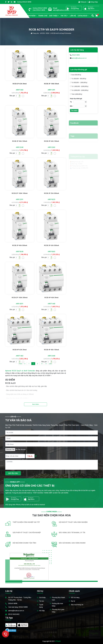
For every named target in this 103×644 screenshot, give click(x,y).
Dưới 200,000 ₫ (75, 75)
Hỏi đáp (42, 611)
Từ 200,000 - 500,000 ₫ (78, 79)
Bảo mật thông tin (77, 605)
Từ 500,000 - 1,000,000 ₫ (79, 83)
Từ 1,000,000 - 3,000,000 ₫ (79, 86)
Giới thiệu (53, 16)
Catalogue (82, 16)
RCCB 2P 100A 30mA (51, 84)
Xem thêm (36, 404)
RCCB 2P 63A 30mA (20, 84)
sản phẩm (30, 16)
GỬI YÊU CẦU (13, 560)
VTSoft (58, 641)
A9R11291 (51, 90)
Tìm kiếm (74, 110)
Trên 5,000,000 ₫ (76, 94)
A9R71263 (20, 90)
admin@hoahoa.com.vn (79, 58)
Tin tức (64, 16)
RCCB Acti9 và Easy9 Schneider (61, 33)
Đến (71, 106)
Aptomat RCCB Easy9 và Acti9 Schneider (20, 371)
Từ (71, 102)
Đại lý (73, 601)
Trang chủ (43, 16)
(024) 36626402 (14, 614)
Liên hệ (73, 16)
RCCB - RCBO (45, 33)
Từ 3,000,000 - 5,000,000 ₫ (79, 90)
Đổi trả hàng (75, 598)
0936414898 (24, 2)
